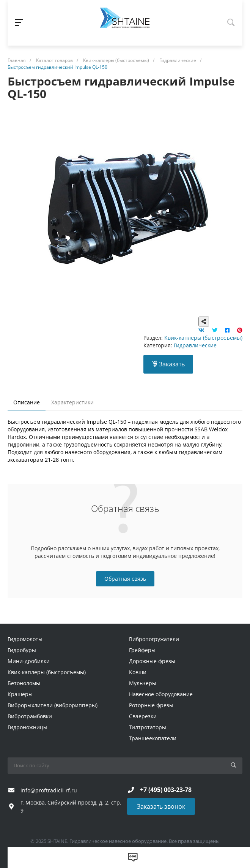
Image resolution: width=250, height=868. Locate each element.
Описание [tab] (27, 402)
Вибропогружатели (154, 639)
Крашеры (20, 694)
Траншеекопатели (153, 738)
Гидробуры (22, 650)
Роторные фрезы (151, 705)
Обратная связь (125, 579)
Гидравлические (195, 345)
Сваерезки (143, 716)
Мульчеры (143, 683)
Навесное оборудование (161, 694)
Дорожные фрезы (152, 661)
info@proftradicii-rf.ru (49, 790)
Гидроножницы (28, 727)
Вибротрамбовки (30, 716)
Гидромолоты (25, 639)
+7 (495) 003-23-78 (166, 790)
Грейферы (142, 650)
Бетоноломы (24, 683)
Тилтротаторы (148, 727)
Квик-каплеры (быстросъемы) (203, 338)
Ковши (138, 672)
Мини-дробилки (29, 661)
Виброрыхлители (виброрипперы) (53, 705)
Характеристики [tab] (72, 402)
